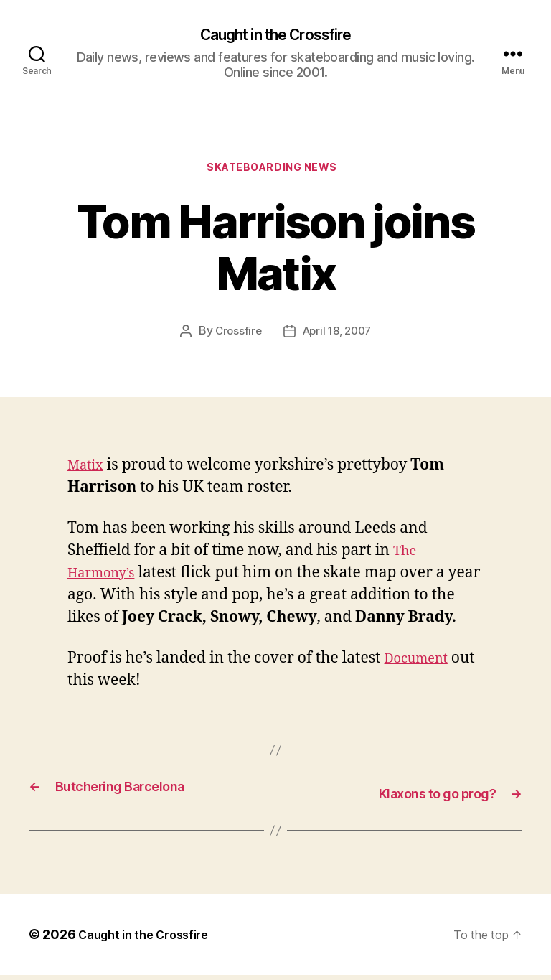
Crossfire (235, 337)
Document (422, 664)
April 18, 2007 (338, 337)
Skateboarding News (276, 173)
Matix (88, 471)
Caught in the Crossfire (275, 36)
